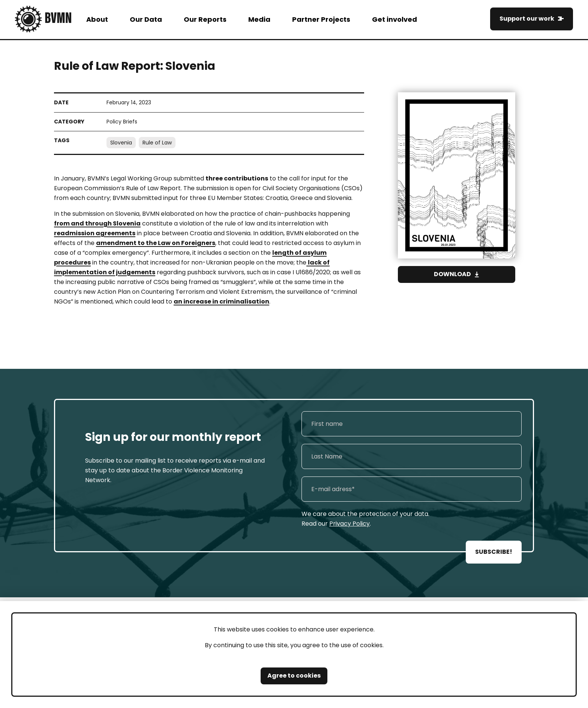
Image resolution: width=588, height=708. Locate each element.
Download (452, 274)
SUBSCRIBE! (494, 552)
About (97, 19)
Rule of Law (157, 143)
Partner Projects (321, 19)
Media (259, 19)
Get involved (394, 19)
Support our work (527, 19)
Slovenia (121, 143)
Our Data (146, 19)
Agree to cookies (294, 676)
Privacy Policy (349, 524)
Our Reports (205, 19)
